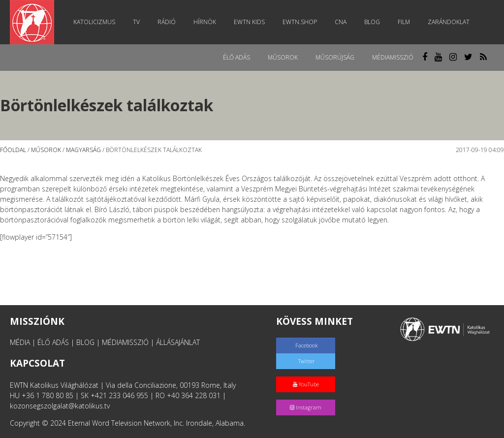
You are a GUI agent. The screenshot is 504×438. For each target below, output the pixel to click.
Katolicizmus (94, 22)
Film (404, 22)
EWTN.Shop (300, 22)
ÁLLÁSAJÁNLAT (178, 342)
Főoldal (13, 150)
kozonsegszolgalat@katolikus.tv (60, 406)
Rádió (167, 22)
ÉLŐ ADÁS (53, 342)
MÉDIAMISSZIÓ (125, 342)
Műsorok (283, 57)
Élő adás (236, 57)
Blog (372, 22)
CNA (341, 22)
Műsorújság (335, 57)
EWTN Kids (249, 22)
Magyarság (83, 150)
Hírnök (205, 22)
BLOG (85, 342)
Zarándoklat (449, 22)
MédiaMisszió (393, 57)
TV (136, 22)
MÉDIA (20, 342)
